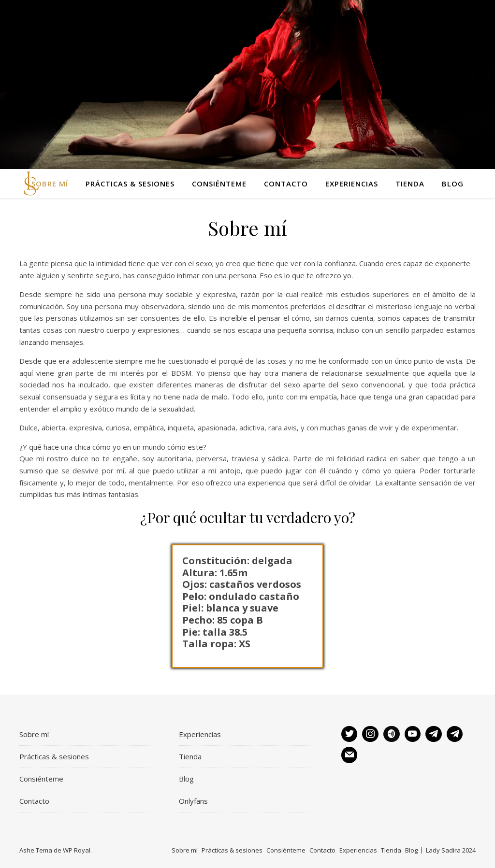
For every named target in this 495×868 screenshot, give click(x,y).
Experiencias (352, 184)
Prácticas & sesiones (130, 184)
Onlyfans (193, 801)
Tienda (410, 184)
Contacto (286, 184)
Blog (453, 184)
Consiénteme (219, 184)
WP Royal (77, 850)
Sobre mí (50, 184)
